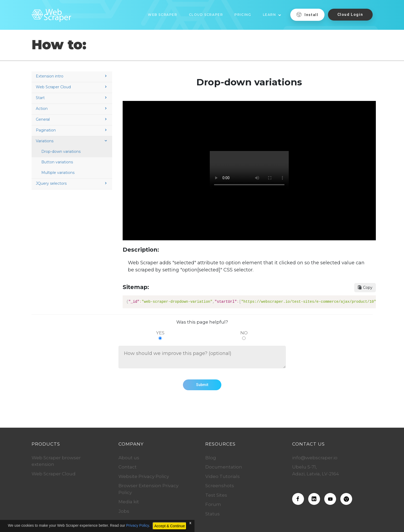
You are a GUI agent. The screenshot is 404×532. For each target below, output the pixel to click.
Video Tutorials (223, 476)
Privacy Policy (137, 525)
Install (307, 14)
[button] (272, 13)
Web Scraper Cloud (72, 87)
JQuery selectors (72, 183)
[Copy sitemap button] (365, 288)
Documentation (224, 467)
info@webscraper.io (315, 458)
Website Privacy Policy (144, 476)
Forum (213, 504)
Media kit (129, 502)
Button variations (57, 162)
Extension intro (72, 76)
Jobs (124, 511)
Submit (202, 385)
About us (129, 458)
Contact (128, 467)
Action (72, 109)
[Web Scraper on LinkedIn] (314, 499)
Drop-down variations (61, 152)
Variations (72, 141)
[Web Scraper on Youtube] (330, 499)
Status (213, 514)
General (72, 119)
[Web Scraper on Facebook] (298, 499)
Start (72, 98)
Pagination (72, 130)
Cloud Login (350, 14)
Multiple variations (58, 173)
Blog (211, 458)
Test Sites (216, 495)
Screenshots (220, 486)
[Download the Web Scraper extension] (346, 499)
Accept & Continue (169, 526)
